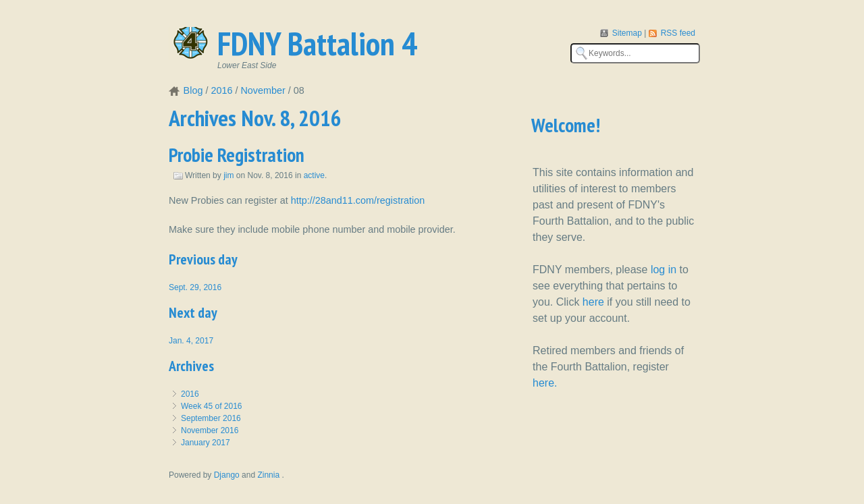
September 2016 (211, 418)
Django (227, 475)
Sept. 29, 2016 (195, 287)
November (263, 90)
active (314, 175)
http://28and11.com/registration (358, 200)
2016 (221, 90)
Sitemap (628, 33)
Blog (193, 90)
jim (228, 175)
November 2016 (210, 430)
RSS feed (678, 33)
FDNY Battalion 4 (317, 43)
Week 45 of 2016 (212, 406)
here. (545, 383)
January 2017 (206, 443)
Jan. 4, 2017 (191, 341)
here (593, 302)
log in (664, 270)
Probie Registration (237, 155)
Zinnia (269, 475)
